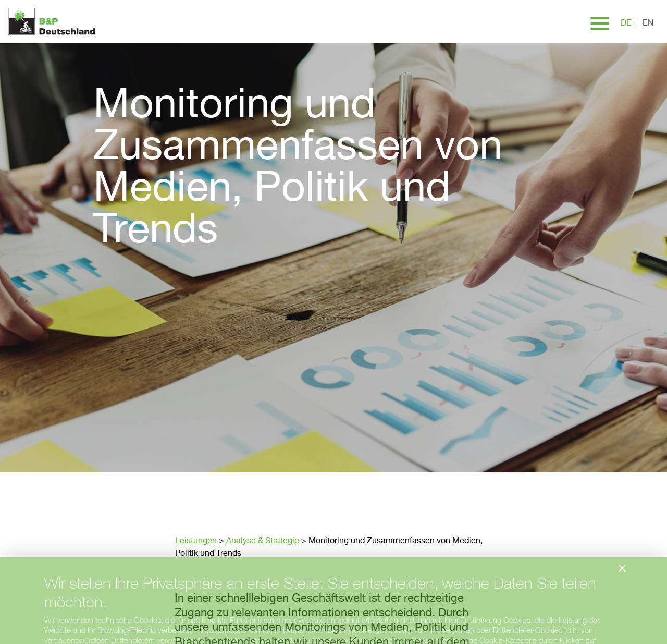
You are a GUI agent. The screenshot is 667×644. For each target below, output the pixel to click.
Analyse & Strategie (263, 541)
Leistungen (196, 541)
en (648, 23)
